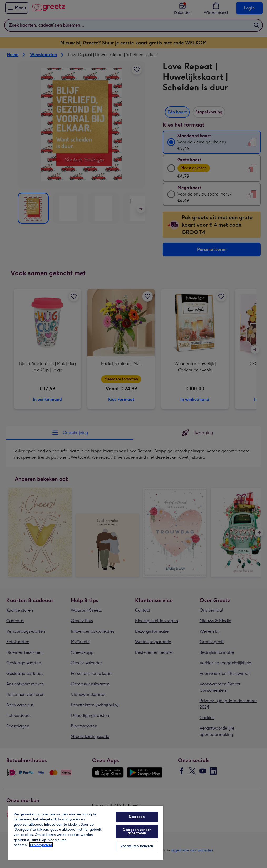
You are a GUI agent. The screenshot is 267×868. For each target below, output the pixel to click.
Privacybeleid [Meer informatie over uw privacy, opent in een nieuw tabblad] (41, 845)
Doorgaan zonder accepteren (137, 831)
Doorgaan (137, 817)
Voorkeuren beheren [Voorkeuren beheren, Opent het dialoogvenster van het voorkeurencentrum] (137, 846)
